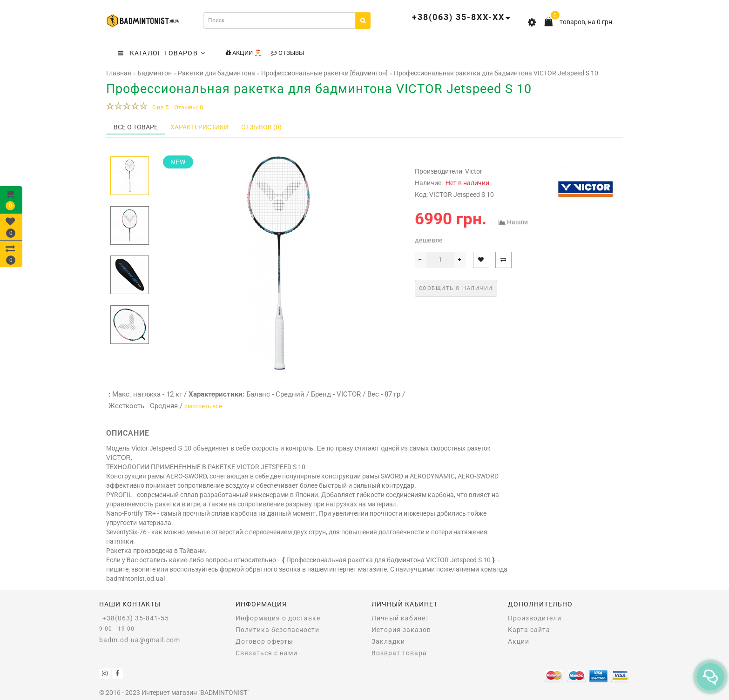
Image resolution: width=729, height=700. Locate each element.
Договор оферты (264, 641)
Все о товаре (136, 127)
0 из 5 (159, 107)
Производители (535, 618)
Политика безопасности (277, 630)
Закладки (388, 641)
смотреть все (203, 406)
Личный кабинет (400, 618)
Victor (474, 171)
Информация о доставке (278, 618)
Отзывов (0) (261, 127)
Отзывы (287, 53)
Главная (119, 73)
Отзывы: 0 (189, 107)
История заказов (401, 630)
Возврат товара (399, 653)
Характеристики (199, 127)
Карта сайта (529, 630)
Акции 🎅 (244, 53)
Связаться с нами (267, 653)
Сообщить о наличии (456, 288)
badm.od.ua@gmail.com (140, 640)
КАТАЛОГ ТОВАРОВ (162, 53)
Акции (519, 641)
